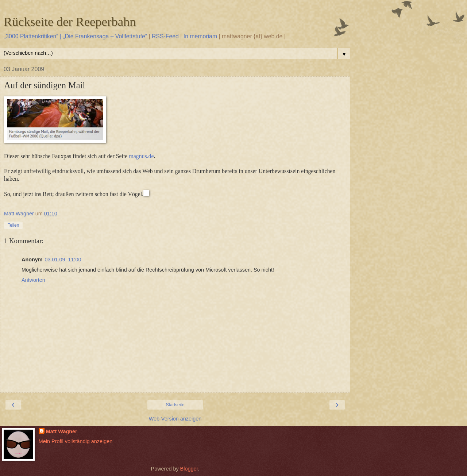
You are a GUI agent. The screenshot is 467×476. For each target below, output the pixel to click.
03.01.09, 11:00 (63, 260)
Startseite (175, 405)
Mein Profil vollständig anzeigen (76, 441)
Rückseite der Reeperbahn (70, 22)
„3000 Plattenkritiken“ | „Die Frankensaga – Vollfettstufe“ (75, 36)
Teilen (13, 225)
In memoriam (200, 36)
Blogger (189, 469)
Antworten (33, 280)
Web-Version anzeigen (175, 419)
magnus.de (141, 156)
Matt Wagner (62, 431)
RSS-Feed (165, 36)
